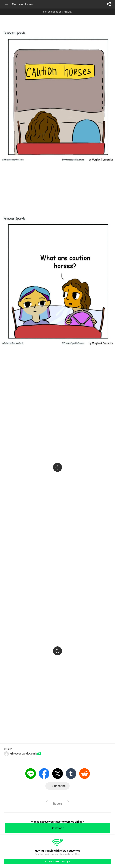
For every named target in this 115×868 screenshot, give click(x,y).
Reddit (85, 774)
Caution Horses (23, 4)
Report (57, 804)
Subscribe (59, 786)
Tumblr (71, 774)
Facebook (44, 774)
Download (57, 828)
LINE (31, 774)
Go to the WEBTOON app (57, 862)
